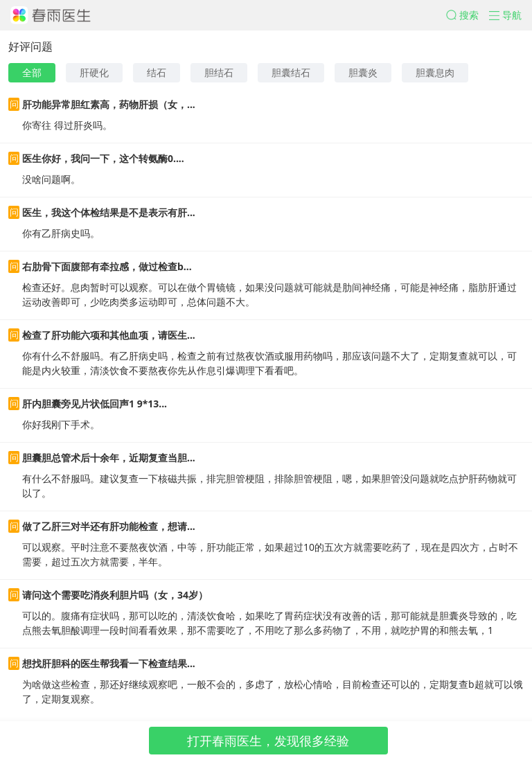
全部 (32, 72)
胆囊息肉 (435, 72)
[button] (468, 15)
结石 (157, 72)
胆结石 (219, 72)
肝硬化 (94, 72)
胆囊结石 (291, 72)
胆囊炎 (363, 72)
